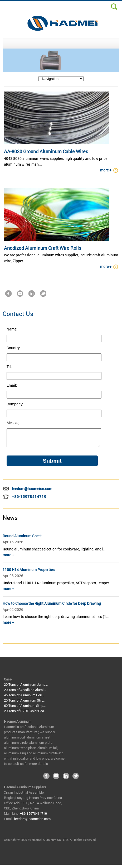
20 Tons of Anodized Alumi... (25, 693)
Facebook (8, 294)
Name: (12, 329)
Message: (14, 423)
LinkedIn (32, 294)
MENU (61, 43)
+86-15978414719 (29, 500)
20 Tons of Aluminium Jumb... (26, 688)
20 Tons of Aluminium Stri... (24, 703)
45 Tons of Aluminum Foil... (24, 698)
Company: (15, 404)
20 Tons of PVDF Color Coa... (25, 714)
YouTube (20, 294)
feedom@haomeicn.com (32, 492)
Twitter (43, 294)
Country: (14, 348)
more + (106, 170)
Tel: (9, 366)
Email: (12, 385)
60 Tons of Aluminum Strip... (25, 709)
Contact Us (18, 314)
